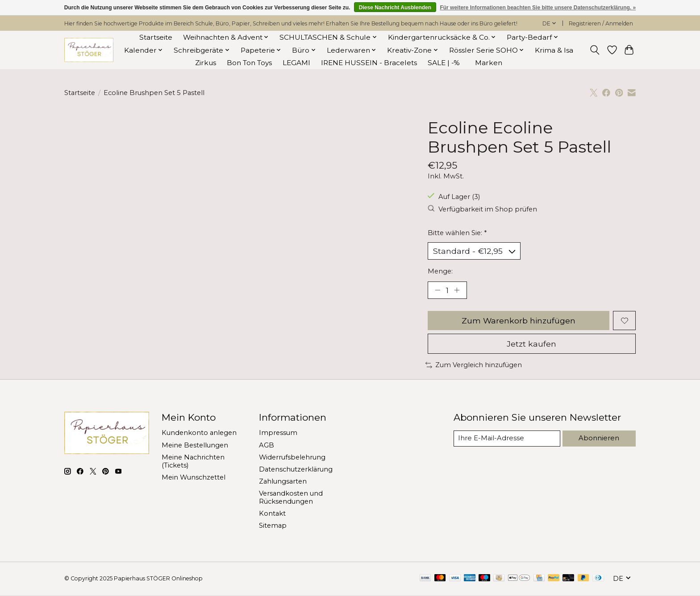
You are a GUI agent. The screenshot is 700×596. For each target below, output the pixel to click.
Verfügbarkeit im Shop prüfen (482, 209)
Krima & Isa (554, 50)
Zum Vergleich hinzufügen (474, 366)
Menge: (440, 271)
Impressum (278, 434)
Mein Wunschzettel (194, 478)
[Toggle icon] (595, 50)
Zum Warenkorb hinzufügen (518, 321)
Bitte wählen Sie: (457, 233)
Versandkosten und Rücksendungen (291, 498)
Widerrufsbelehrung (292, 458)
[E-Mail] (507, 439)
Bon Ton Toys (249, 63)
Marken (489, 63)
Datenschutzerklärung (296, 470)
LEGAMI (296, 63)
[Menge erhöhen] (457, 290)
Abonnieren (599, 439)
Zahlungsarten (283, 482)
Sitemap (273, 526)
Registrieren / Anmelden (601, 23)
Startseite (156, 37)
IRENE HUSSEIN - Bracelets (369, 63)
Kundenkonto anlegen (199, 434)
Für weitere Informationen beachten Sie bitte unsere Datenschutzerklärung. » (538, 8)
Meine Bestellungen (195, 446)
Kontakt (272, 514)
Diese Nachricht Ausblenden (395, 8)
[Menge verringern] (437, 290)
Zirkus (206, 63)
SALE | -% (444, 63)
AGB (267, 446)
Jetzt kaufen (531, 344)
